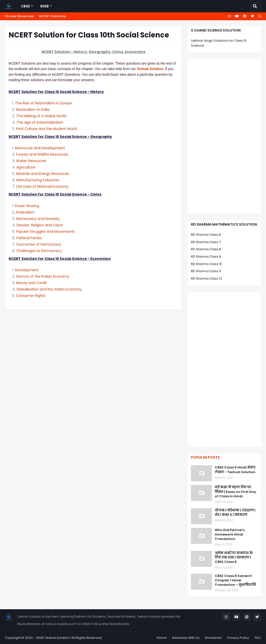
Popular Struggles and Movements (46, 232)
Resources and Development (40, 148)
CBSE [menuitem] (25, 6)
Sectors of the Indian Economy (43, 276)
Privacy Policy (238, 638)
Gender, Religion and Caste (40, 225)
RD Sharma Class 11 (206, 271)
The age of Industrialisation (40, 122)
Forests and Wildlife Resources (42, 154)
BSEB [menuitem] (45, 6)
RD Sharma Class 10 (206, 264)
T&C (258, 638)
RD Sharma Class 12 (206, 278)
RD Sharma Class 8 (206, 249)
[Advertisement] (224, 137)
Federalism (25, 212)
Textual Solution (150, 69)
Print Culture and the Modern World (46, 129)
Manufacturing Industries (38, 180)
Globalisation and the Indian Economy (49, 289)
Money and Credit (31, 283)
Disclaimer (213, 638)
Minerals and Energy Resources (42, 174)
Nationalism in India (33, 109)
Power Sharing (27, 206)
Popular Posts (205, 457)
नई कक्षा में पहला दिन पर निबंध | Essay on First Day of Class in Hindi (235, 492)
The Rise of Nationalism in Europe (43, 103)
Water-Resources (31, 161)
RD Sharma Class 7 (206, 242)
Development (27, 270)
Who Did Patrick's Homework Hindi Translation (230, 535)
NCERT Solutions (53, 16)
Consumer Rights (31, 296)
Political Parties (29, 238)
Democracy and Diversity (38, 219)
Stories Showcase (19, 16)
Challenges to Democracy (39, 251)
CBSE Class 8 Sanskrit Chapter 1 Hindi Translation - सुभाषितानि (235, 580)
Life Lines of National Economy (42, 186)
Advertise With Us (186, 638)
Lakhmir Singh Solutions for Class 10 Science (219, 43)
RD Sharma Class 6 (206, 235)
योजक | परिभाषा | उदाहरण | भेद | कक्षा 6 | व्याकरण (235, 513)
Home (162, 638)
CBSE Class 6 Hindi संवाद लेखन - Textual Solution (235, 470)
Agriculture (26, 167)
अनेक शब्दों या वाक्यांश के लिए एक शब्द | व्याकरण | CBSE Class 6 (234, 557)
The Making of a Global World (41, 116)
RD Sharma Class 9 (206, 257)
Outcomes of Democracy (39, 244)
